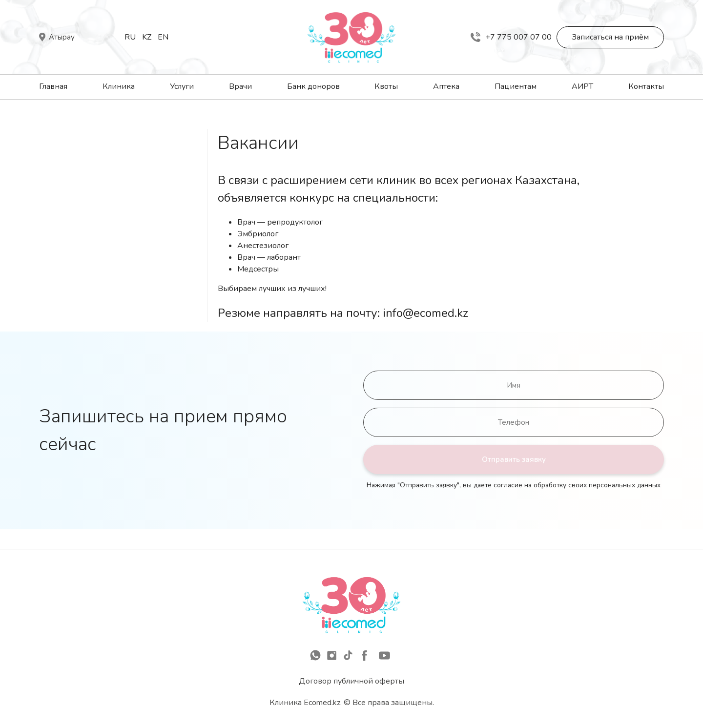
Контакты (646, 86)
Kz (147, 37)
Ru (130, 37)
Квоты (386, 86)
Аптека (446, 86)
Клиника (119, 86)
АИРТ (582, 86)
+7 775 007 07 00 (511, 37)
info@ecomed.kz (425, 313)
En (163, 37)
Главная (53, 86)
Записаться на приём (610, 37)
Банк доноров (313, 86)
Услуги (182, 86)
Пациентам (516, 86)
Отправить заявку (514, 459)
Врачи (240, 86)
